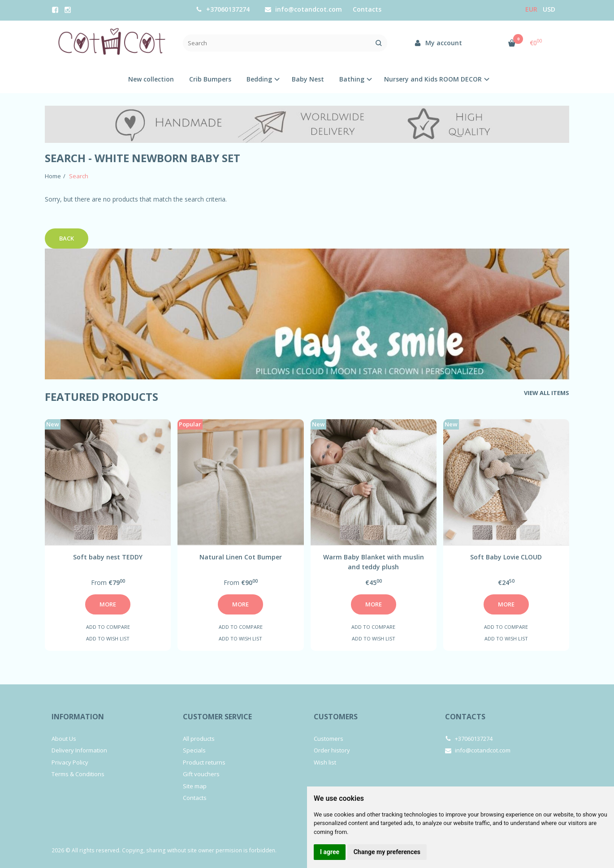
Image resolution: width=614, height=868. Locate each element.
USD (549, 9)
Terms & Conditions (78, 774)
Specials (194, 750)
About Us (64, 739)
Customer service (217, 717)
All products (199, 739)
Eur (531, 9)
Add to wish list (108, 638)
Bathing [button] (352, 79)
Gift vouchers (201, 774)
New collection (151, 79)
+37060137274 (223, 9)
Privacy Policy (70, 762)
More (108, 604)
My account (438, 43)
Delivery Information (79, 750)
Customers (336, 717)
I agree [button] (330, 852)
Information (78, 717)
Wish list (325, 762)
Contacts (367, 9)
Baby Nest (308, 79)
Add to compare (108, 627)
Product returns (204, 762)
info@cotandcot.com (303, 9)
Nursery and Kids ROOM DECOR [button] (433, 79)
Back (67, 238)
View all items (547, 393)
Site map (195, 786)
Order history (332, 750)
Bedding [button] (259, 79)
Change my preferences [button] (387, 852)
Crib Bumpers (210, 79)
